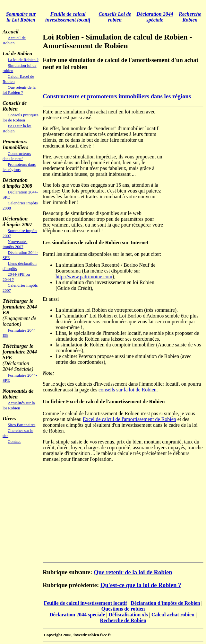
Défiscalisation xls (128, 615)
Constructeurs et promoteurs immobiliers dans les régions (117, 96)
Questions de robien (123, 609)
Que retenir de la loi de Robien (133, 572)
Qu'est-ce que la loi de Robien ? (141, 585)
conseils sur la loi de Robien (128, 390)
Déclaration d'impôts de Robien (165, 603)
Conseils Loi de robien (115, 17)
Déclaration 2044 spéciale (155, 17)
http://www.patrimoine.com (84, 277)
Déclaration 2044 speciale (77, 615)
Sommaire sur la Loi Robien (21, 17)
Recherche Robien (190, 17)
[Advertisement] (118, 79)
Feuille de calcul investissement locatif (68, 17)
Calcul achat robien (173, 615)
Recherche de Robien (123, 620)
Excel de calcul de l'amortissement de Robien (129, 419)
